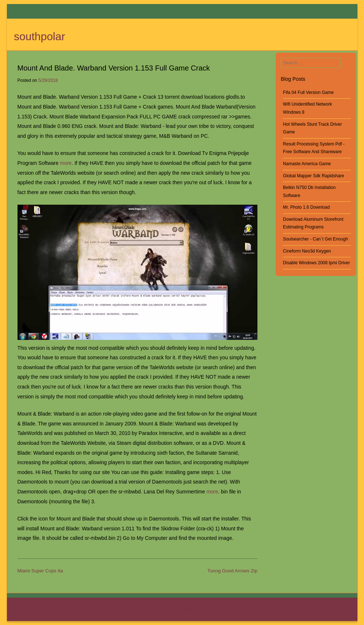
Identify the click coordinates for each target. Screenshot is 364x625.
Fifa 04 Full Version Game (308, 92)
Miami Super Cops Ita (40, 571)
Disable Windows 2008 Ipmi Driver (316, 263)
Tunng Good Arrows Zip (232, 571)
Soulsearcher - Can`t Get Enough (315, 239)
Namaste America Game (307, 164)
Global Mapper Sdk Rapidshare (313, 176)
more (66, 163)
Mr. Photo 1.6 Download (306, 207)
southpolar (39, 36)
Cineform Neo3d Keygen (307, 251)
